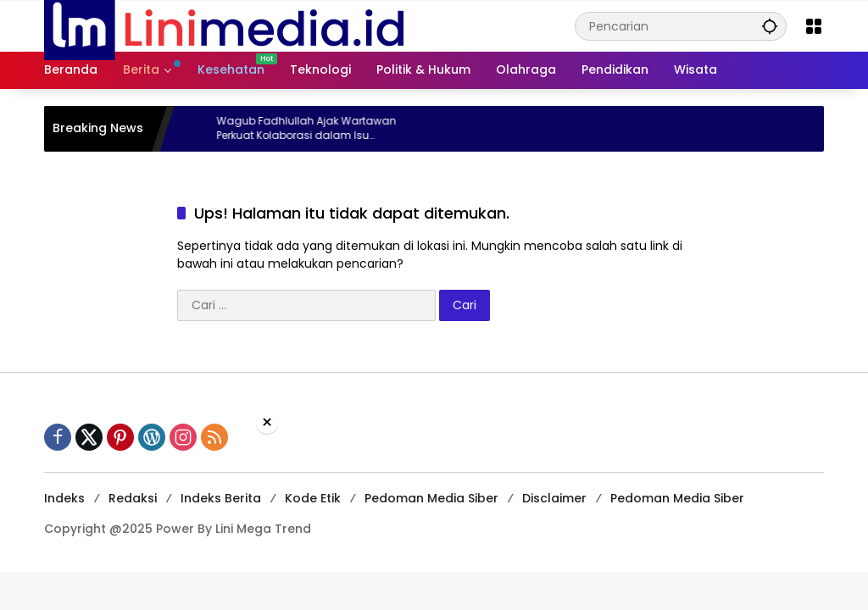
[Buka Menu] (814, 26)
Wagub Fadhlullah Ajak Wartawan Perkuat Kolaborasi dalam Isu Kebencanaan (322, 129)
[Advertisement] (434, 520)
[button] (770, 26)
